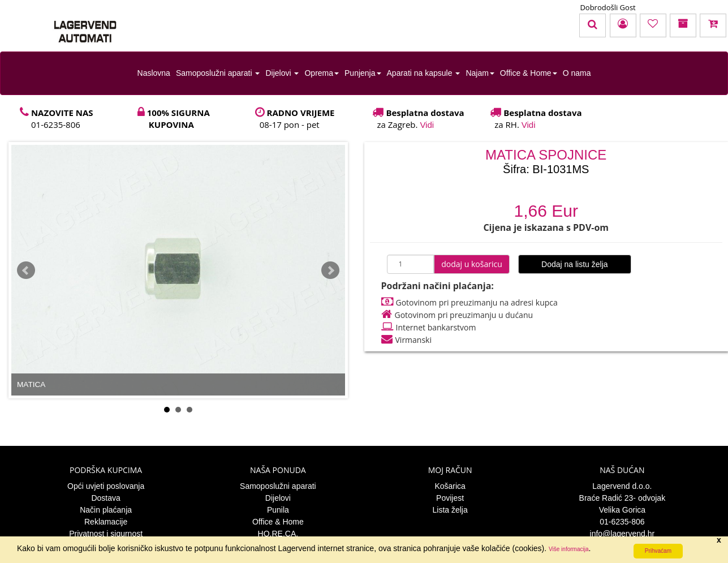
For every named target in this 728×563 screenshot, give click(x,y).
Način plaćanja (106, 510)
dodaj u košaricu (472, 264)
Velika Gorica (622, 510)
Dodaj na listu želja (575, 264)
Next (330, 270)
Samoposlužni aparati (218, 73)
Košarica (450, 486)
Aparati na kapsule (424, 73)
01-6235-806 (622, 522)
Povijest (450, 498)
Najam (480, 73)
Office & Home (529, 73)
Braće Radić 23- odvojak (623, 498)
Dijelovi (282, 73)
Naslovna (154, 73)
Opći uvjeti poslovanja (106, 486)
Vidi (427, 125)
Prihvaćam (658, 551)
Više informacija (568, 549)
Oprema (322, 73)
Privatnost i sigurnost (106, 534)
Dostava (105, 498)
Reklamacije (106, 522)
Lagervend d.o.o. (622, 486)
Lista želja (450, 510)
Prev (26, 270)
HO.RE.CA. (278, 534)
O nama (577, 73)
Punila (278, 510)
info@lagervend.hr (623, 534)
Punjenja (363, 73)
